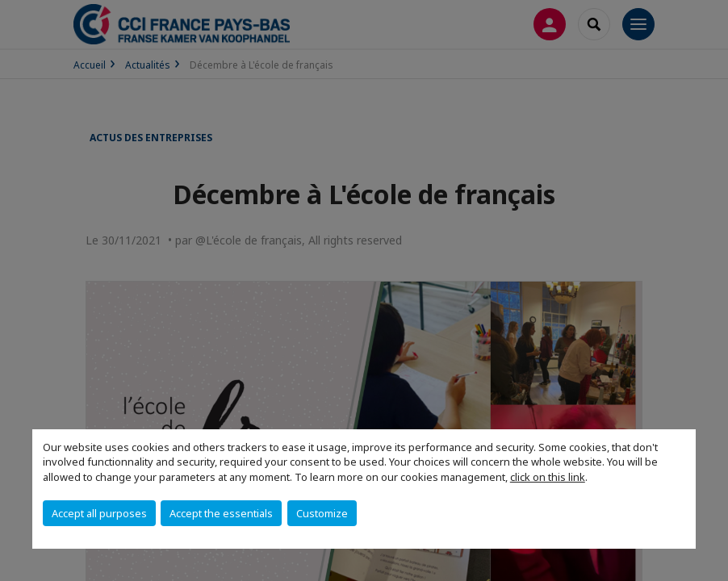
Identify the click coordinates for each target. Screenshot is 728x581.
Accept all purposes (99, 513)
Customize (322, 513)
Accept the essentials (221, 513)
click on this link (548, 477)
